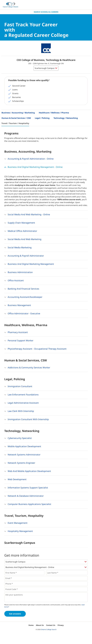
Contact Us (51, 625)
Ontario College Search (49, 629)
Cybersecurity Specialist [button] (18, 438)
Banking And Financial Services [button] (22, 289)
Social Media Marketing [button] (18, 248)
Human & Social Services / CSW (16, 118)
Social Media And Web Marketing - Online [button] (27, 215)
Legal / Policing (42, 118)
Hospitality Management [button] (19, 531)
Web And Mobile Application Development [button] (28, 471)
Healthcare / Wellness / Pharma (54, 113)
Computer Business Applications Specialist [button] (28, 504)
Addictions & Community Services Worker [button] (27, 368)
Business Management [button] (18, 305)
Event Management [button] (16, 523)
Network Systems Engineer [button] (20, 463)
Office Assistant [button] (14, 281)
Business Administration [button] (19, 272)
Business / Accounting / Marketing (18, 113)
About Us (40, 625)
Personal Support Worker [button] (19, 341)
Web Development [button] (15, 480)
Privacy (61, 625)
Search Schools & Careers (46, 12)
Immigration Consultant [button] (18, 387)
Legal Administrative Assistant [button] (22, 403)
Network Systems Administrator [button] (22, 455)
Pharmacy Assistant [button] (16, 332)
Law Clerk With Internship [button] (19, 411)
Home (31, 625)
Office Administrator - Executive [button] (22, 314)
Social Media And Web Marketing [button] (23, 239)
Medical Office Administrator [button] (21, 231)
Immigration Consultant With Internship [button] (27, 420)
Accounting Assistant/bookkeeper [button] (23, 297)
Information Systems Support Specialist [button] (26, 488)
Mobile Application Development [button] (23, 447)
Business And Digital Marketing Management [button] (29, 264)
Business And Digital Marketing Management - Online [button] (33, 167)
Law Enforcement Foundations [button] (21, 395)
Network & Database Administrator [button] (24, 496)
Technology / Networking (66, 118)
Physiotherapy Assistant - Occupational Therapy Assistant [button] (35, 349)
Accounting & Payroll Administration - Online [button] (29, 159)
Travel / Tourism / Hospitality (15, 123)
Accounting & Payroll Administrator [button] (24, 256)
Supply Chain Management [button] (20, 223)
